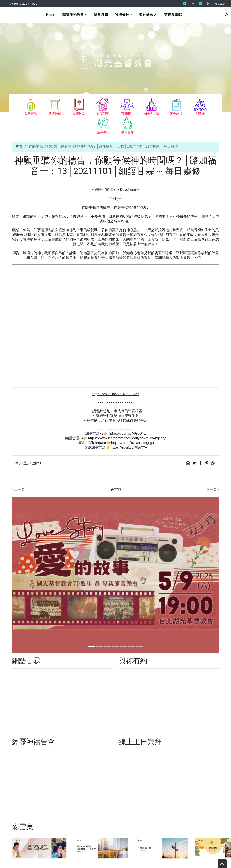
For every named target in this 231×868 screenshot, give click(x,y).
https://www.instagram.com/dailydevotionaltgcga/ (127, 438)
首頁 (19, 146)
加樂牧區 (38, 733)
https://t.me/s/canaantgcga (133, 443)
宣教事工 (21, 741)
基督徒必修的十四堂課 (149, 742)
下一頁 (211, 489)
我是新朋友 (111, 733)
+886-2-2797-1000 (23, 4)
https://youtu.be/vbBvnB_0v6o (115, 394)
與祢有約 (58, 749)
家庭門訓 (61, 741)
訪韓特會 (192, 742)
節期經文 (40, 749)
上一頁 (20, 489)
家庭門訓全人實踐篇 (87, 742)
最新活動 (211, 742)
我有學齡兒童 (90, 733)
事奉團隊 (176, 733)
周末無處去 (194, 733)
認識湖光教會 (78, 749)
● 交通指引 (186, 827)
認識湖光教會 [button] (73, 15)
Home (51, 15)
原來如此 (41, 742)
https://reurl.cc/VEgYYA (129, 447)
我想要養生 (130, 733)
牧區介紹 (212, 733)
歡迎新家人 (148, 15)
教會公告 (176, 742)
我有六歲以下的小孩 (63, 733)
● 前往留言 (163, 827)
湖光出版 (21, 749)
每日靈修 (154, 732)
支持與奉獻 (173, 15)
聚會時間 (101, 15)
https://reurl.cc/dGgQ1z (127, 433)
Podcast (220, 4)
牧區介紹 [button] (122, 15)
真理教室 (117, 741)
